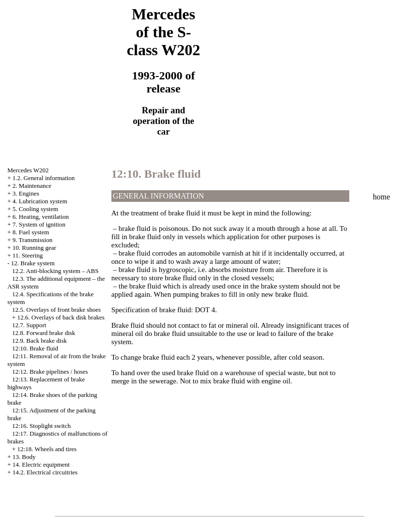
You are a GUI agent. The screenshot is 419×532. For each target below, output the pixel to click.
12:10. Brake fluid (35, 348)
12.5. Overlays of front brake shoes (56, 310)
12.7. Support (29, 325)
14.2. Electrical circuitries (45, 472)
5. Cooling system (35, 209)
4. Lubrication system (40, 201)
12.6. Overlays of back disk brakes (61, 317)
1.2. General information (44, 178)
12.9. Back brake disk (39, 341)
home (382, 197)
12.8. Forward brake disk (44, 333)
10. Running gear (34, 248)
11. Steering (28, 255)
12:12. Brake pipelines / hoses (50, 372)
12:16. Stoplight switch (41, 426)
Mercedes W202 (28, 170)
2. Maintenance (32, 186)
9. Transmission (32, 240)
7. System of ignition (39, 224)
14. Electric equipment (41, 464)
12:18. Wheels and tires (47, 449)
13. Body (24, 457)
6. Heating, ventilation (41, 217)
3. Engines (26, 193)
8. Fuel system (31, 232)
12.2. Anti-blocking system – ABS (55, 271)
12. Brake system (33, 263)
